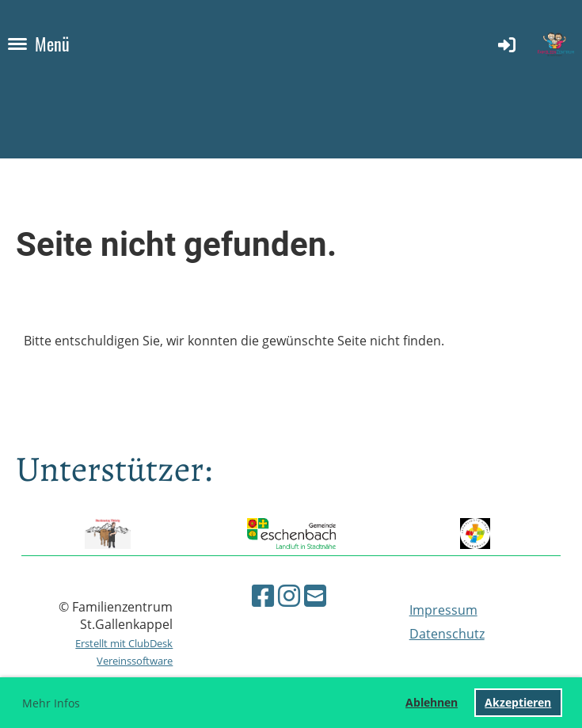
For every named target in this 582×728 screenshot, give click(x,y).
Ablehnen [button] (432, 702)
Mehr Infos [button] (51, 703)
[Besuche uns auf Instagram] (289, 595)
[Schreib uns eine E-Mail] (315, 595)
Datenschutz (447, 634)
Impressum (443, 610)
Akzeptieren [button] (518, 702)
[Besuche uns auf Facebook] (263, 595)
